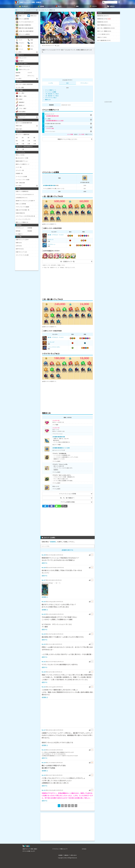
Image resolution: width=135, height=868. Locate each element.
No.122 (44, 644)
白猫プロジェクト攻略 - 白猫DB (30, 2)
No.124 (44, 634)
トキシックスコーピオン (54, 347)
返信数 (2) (45, 697)
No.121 (44, 662)
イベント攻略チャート (51, 90)
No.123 (44, 601)
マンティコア (51, 342)
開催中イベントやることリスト (67, 139)
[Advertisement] (67, 156)
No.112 (44, 687)
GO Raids (84, 849)
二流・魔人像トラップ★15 (52, 96)
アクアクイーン (52, 244)
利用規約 (60, 855)
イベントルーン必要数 (50, 92)
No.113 (44, 775)
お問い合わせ (73, 855)
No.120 (44, 672)
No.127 (44, 580)
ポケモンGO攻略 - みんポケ (29, 851)
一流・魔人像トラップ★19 (52, 94)
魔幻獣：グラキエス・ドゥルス (56, 235)
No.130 (44, 555)
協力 (67, 83)
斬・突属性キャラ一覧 (67, 261)
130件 (58, 45)
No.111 (44, 790)
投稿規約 (53, 542)
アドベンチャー (84, 83)
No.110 (44, 762)
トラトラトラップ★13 (51, 98)
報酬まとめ (48, 100)
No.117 (44, 730)
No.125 (44, 614)
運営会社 (66, 855)
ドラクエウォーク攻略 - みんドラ (60, 849)
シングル (51, 83)
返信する (45, 563)
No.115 (44, 750)
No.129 (44, 567)
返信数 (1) (45, 597)
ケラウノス (51, 239)
